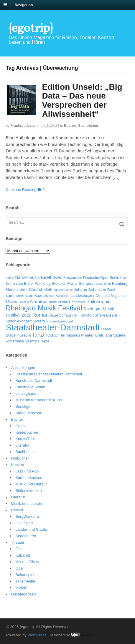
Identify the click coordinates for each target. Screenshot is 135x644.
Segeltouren (26, 536)
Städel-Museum (29, 413)
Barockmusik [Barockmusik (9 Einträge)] (27, 277)
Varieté (21, 588)
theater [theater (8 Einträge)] (87, 335)
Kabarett (23, 555)
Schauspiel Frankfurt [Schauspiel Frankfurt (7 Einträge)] (76, 315)
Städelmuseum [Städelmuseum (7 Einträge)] (18, 335)
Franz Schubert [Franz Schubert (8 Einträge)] (81, 283)
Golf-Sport (24, 523)
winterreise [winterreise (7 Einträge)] (15, 341)
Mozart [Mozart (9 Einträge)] (12, 302)
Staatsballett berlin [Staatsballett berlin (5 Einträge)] (62, 321)
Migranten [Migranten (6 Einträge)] (119, 296)
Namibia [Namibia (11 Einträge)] (39, 302)
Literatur (22, 445)
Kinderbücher (27, 432)
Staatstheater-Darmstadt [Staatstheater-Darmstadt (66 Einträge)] (53, 327)
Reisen (17, 510)
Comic (21, 426)
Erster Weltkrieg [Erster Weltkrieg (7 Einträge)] (37, 283)
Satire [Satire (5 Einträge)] (54, 315)
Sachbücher (88, 126)
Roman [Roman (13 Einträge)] (41, 315)
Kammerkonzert (29, 478)
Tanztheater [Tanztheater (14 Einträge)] (46, 335)
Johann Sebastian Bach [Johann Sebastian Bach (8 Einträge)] (95, 290)
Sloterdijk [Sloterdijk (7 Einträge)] (41, 321)
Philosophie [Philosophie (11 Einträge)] (99, 302)
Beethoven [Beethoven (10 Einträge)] (51, 277)
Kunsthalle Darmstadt (34, 381)
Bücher (70, 126)
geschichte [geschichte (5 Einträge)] (103, 284)
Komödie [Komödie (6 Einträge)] (62, 296)
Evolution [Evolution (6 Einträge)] (59, 284)
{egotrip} (31, 28)
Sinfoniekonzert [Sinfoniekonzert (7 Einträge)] (19, 321)
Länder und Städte (31, 529)
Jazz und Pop (27, 471)
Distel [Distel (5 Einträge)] (124, 278)
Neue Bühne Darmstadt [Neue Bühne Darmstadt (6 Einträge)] (67, 302)
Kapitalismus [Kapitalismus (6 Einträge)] (45, 296)
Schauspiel (25, 575)
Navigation (24, 5)
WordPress (37, 635)
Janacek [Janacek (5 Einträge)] (60, 290)
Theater (18, 542)
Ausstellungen (23, 368)
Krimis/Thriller (27, 439)
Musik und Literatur (27, 504)
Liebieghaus (26, 393)
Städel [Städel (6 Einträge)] (106, 329)
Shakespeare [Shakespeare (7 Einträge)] (106, 315)
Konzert (18, 465)
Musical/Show (27, 562)
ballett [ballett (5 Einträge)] (10, 278)
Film (19, 549)
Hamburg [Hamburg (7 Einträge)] (120, 283)
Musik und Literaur (31, 484)
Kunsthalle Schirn (30, 387)
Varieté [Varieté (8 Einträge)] (119, 335)
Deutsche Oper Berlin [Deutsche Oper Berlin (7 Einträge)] (101, 278)
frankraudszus (23, 126)
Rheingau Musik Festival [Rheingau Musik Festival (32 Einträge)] (44, 308)
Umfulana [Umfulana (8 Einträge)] (104, 335)
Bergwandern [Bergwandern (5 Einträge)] (73, 278)
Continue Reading (21, 190)
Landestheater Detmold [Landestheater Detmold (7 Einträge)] (90, 296)
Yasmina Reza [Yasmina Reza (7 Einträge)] (37, 341)
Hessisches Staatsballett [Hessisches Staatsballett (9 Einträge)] (29, 289)
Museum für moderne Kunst (39, 400)
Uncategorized (23, 594)
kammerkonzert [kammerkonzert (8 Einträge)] (19, 296)
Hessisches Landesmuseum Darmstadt (49, 374)
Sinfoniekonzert (29, 491)
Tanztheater (25, 581)
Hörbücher (20, 458)
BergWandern (27, 516)
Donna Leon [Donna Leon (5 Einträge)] (14, 284)
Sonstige (23, 406)
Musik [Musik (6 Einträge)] (25, 302)
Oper (20, 568)
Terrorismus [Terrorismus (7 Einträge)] (70, 335)
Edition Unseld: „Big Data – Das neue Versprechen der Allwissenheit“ (82, 100)
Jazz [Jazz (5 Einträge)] (70, 290)
